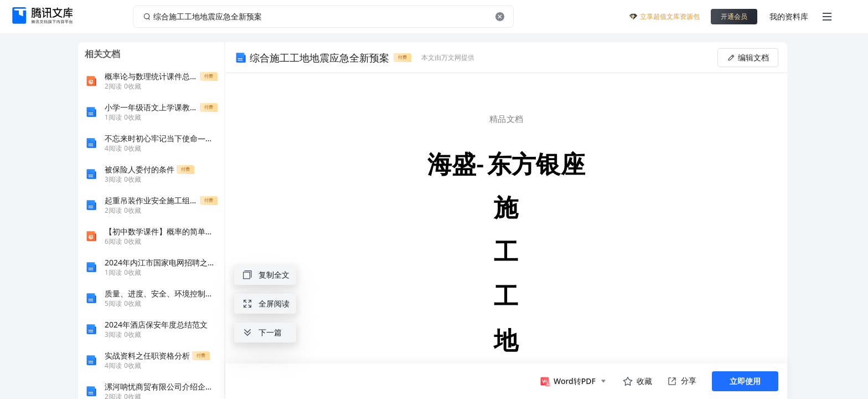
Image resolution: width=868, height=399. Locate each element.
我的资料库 (789, 16)
